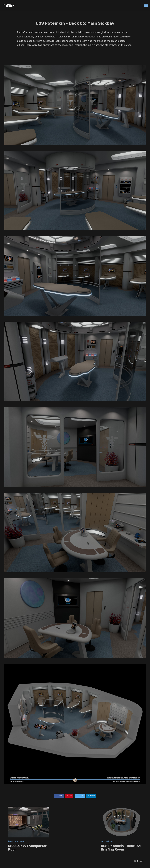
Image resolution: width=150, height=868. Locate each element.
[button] (139, 861)
